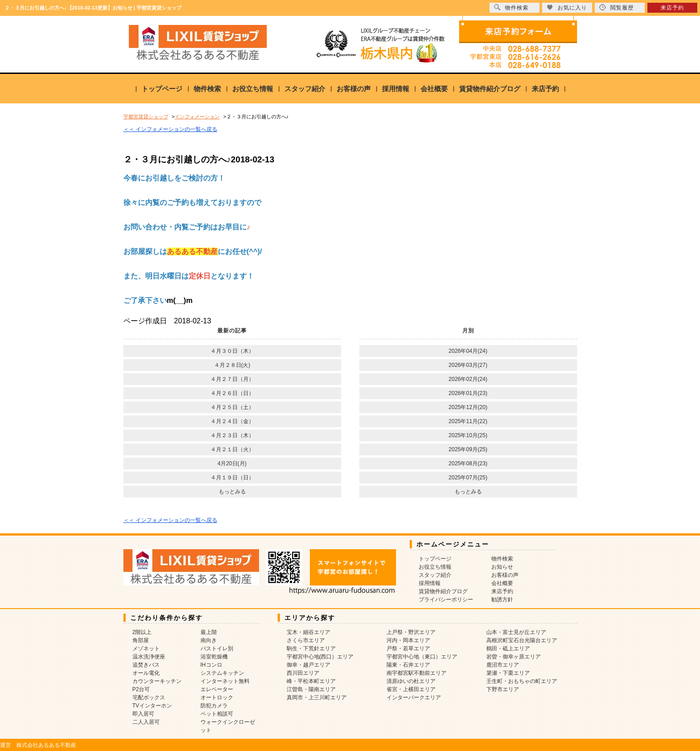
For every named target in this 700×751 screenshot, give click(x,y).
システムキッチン (222, 673)
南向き (209, 640)
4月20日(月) (232, 463)
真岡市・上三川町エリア (317, 697)
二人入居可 (146, 722)
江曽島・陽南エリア (311, 689)
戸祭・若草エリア (408, 649)
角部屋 (141, 640)
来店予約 (545, 89)
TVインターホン (152, 706)
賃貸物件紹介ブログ (490, 89)
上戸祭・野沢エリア (411, 632)
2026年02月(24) (468, 379)
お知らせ (502, 567)
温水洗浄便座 (149, 657)
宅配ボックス (149, 697)
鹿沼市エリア (503, 665)
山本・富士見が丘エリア (516, 632)
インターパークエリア (414, 697)
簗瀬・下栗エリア (508, 673)
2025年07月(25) (468, 478)
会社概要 (434, 89)
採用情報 (396, 89)
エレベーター (217, 689)
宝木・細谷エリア (308, 632)
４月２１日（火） (232, 449)
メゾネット (146, 649)
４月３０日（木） (232, 351)
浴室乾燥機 (214, 657)
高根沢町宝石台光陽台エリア (522, 640)
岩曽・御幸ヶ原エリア (514, 657)
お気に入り (567, 7)
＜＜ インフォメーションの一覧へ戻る (170, 129)
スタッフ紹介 (305, 89)
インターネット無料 (225, 681)
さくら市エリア (306, 640)
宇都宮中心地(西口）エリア (320, 657)
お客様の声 (354, 89)
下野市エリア (503, 689)
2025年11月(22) (468, 421)
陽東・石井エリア (408, 665)
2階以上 (142, 632)
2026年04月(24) (468, 351)
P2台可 (141, 689)
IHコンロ (211, 665)
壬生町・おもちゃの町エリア (522, 681)
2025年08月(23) (468, 463)
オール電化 (146, 673)
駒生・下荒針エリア (311, 649)
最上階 (209, 632)
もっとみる (232, 492)
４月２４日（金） (232, 421)
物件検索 (207, 89)
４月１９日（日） (232, 478)
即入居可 (143, 714)
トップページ (162, 89)
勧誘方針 (502, 600)
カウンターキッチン (157, 681)
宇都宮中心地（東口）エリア (422, 657)
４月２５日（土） (232, 407)
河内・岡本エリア (408, 640)
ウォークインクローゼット (228, 726)
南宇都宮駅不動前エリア (416, 673)
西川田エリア (303, 673)
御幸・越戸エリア (308, 665)
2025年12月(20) (468, 407)
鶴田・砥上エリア (508, 649)
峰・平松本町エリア (311, 681)
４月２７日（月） (232, 379)
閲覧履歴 (617, 7)
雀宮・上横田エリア (411, 689)
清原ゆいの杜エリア (411, 681)
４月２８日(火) (232, 365)
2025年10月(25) (468, 435)
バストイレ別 (217, 649)
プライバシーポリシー (446, 600)
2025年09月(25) (468, 449)
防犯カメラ (214, 706)
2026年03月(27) (468, 365)
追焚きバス (146, 665)
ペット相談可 (217, 714)
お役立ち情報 (253, 89)
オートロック (217, 697)
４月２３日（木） (232, 435)
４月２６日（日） (232, 393)
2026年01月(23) (468, 393)
